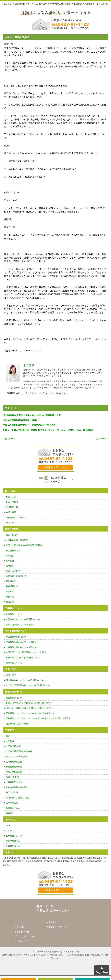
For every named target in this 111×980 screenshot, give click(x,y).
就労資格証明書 (13, 550)
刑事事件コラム (13, 846)
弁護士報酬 (51, 922)
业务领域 (10, 741)
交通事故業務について (16, 637)
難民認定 (10, 602)
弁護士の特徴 (12, 502)
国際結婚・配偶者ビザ (16, 576)
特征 (8, 736)
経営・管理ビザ (13, 571)
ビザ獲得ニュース (14, 836)
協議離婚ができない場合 (17, 724)
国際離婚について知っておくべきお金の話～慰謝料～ (30, 713)
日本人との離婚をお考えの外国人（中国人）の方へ (29, 708)
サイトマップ (21, 941)
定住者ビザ (11, 581)
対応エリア (11, 523)
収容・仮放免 (12, 535)
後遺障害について (14, 663)
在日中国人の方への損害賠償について (23, 658)
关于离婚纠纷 (12, 792)
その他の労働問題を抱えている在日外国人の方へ (28, 685)
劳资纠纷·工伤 (12, 777)
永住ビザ (10, 591)
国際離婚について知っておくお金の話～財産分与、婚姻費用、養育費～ (38, 718)
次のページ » (102, 439)
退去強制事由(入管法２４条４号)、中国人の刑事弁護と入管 (32, 415)
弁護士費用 (11, 512)
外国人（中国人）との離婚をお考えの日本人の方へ (29, 703)
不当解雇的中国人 (14, 782)
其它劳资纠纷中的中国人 (17, 787)
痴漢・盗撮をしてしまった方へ (20, 625)
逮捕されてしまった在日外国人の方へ (23, 619)
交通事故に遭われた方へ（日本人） (22, 647)
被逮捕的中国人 (13, 808)
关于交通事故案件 (14, 762)
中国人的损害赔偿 (14, 772)
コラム (9, 825)
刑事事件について (14, 614)
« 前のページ (9, 439)
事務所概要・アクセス (16, 517)
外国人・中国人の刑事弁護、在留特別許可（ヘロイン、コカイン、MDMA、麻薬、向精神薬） (48, 430)
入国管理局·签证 (13, 746)
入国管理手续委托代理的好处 (19, 751)
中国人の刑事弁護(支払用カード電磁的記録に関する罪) (29, 425)
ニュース (10, 831)
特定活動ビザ (12, 586)
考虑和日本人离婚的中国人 (18, 798)
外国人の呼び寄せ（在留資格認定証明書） (25, 545)
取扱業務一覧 (12, 507)
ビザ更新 (10, 556)
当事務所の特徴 (22, 932)
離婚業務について (14, 698)
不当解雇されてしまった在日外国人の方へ (25, 680)
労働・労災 (11, 675)
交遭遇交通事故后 (14, 767)
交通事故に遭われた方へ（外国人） (22, 642)
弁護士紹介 (11, 497)
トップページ (21, 922)
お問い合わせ (52, 932)
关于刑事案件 (12, 803)
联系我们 (10, 813)
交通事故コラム (13, 841)
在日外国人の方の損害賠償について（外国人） (27, 652)
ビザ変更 (10, 561)
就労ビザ (10, 566)
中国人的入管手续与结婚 (17, 756)
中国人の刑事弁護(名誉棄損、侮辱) (20, 420)
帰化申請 (10, 597)
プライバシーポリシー (25, 936)
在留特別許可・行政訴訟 (17, 540)
